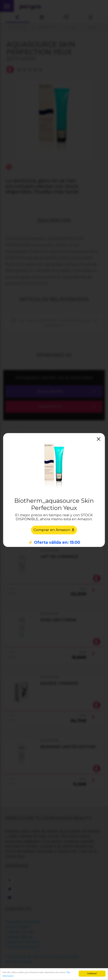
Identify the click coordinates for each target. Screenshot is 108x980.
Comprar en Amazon (54, 530)
